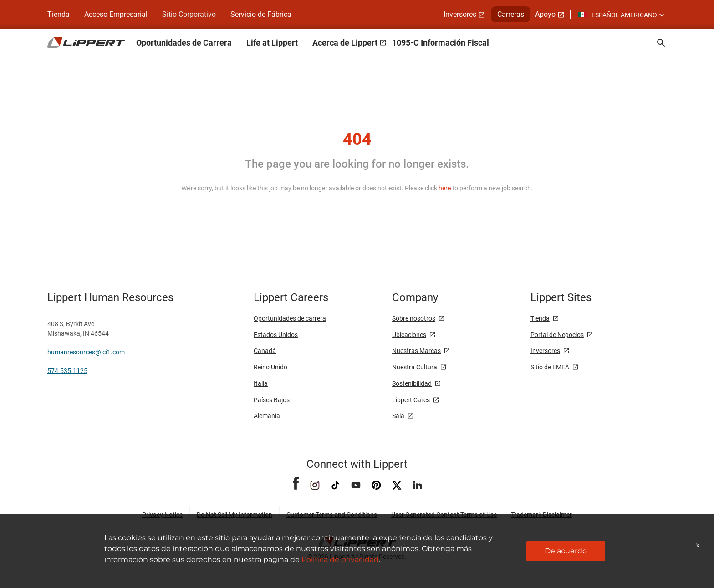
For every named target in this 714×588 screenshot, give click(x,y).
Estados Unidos (276, 335)
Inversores (460, 14)
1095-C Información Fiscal (441, 43)
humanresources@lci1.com (86, 352)
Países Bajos (272, 400)
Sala (398, 416)
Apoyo (545, 14)
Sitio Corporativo (189, 14)
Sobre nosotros (414, 318)
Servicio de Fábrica (261, 14)
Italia (261, 383)
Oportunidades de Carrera (184, 43)
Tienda (59, 14)
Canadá (265, 351)
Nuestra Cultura (415, 367)
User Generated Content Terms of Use (444, 515)
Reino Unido (270, 367)
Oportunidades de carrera (290, 318)
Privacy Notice (162, 515)
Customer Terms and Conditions (332, 515)
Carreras (511, 14)
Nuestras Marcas (416, 351)
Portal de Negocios (557, 335)
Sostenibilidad (412, 383)
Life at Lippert (272, 43)
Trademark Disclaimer (541, 515)
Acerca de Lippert (345, 43)
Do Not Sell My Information (235, 515)
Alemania (267, 416)
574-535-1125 (67, 371)
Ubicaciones (409, 335)
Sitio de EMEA (550, 367)
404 (357, 139)
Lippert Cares (411, 400)
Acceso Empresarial (116, 14)
